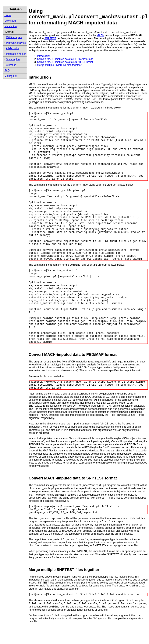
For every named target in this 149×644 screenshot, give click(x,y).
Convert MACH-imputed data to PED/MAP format (65, 59)
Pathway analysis (16, 43)
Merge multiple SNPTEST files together (59, 65)
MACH (100, 35)
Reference (10, 65)
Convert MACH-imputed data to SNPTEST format (65, 62)
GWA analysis (14, 37)
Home (8, 15)
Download (10, 21)
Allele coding (13, 48)
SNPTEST (50, 38)
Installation (10, 26)
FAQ (7, 70)
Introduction (44, 56)
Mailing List (11, 76)
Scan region (13, 59)
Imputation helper (16, 54)
